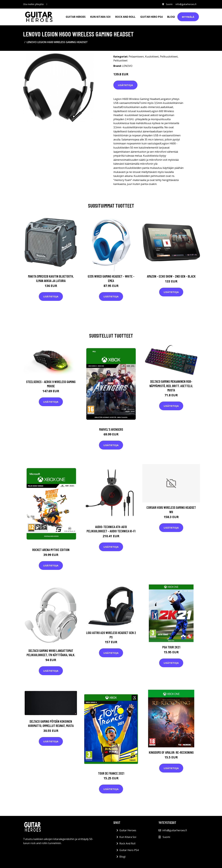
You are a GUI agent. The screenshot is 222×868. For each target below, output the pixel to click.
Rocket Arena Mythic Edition (51, 550)
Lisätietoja (125, 85)
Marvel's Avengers (111, 429)
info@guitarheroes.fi (186, 4)
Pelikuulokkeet (169, 57)
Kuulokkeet (152, 57)
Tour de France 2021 (111, 773)
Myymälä (188, 17)
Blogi (171, 17)
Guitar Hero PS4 (151, 17)
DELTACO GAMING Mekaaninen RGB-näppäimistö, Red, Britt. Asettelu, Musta (171, 386)
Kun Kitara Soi (100, 17)
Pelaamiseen (136, 57)
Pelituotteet (120, 60)
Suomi (169, 4)
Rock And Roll (125, 17)
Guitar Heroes (76, 17)
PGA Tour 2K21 (171, 647)
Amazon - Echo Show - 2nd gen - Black (171, 276)
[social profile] (47, 4)
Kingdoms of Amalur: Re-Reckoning (171, 752)
